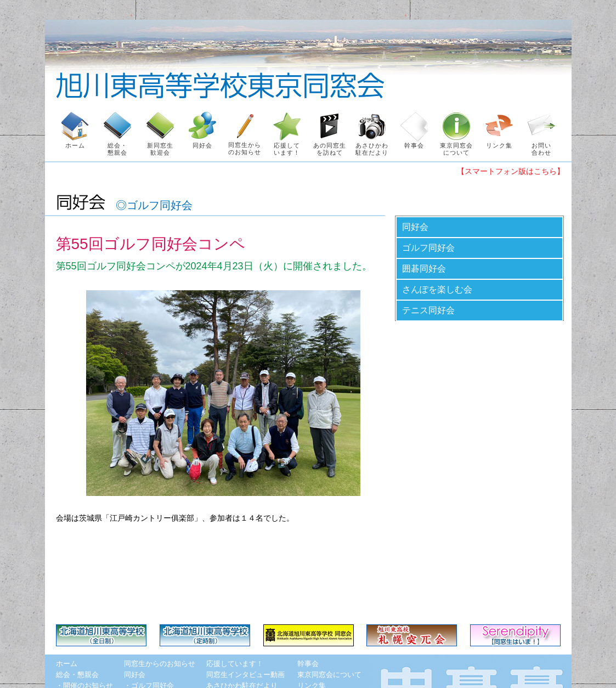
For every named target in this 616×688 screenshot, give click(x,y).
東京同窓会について (329, 675)
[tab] (479, 227)
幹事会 (308, 664)
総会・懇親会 (77, 675)
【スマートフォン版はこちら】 (511, 171)
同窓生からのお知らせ (160, 664)
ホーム (67, 664)
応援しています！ (235, 664)
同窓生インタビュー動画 (245, 675)
